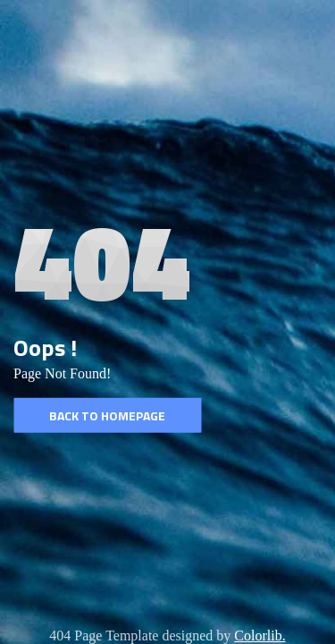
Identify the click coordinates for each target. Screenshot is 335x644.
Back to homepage (107, 415)
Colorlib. (260, 636)
